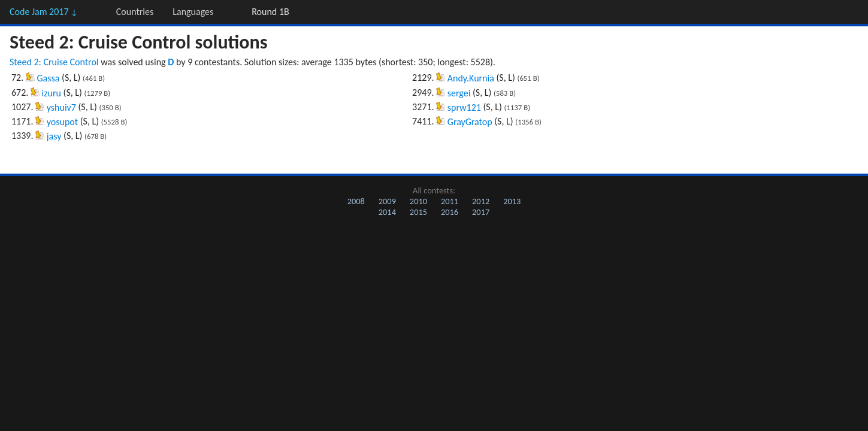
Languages (193, 12)
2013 (512, 201)
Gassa (49, 78)
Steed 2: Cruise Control (54, 62)
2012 (481, 201)
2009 (387, 201)
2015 (418, 212)
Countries (135, 12)
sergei (459, 93)
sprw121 (464, 107)
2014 (387, 212)
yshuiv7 (61, 107)
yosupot (62, 122)
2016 (450, 212)
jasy (54, 136)
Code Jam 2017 (44, 12)
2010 (418, 201)
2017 (481, 212)
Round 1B (270, 12)
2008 (356, 201)
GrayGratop (470, 122)
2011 (450, 201)
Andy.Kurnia (471, 78)
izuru (52, 93)
